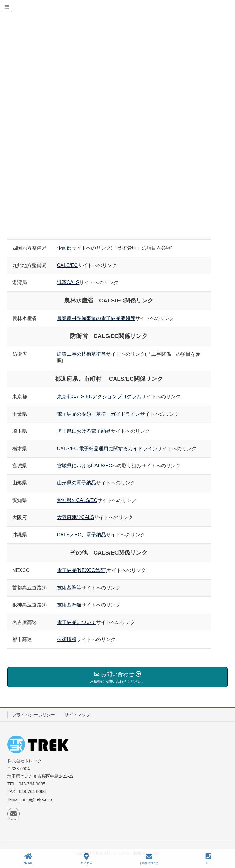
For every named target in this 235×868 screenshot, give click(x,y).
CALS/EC (102, 466)
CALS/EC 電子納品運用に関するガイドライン (107, 449)
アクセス (86, 859)
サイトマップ (77, 715)
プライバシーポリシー (34, 715)
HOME (28, 859)
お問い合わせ (149, 859)
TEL (209, 859)
